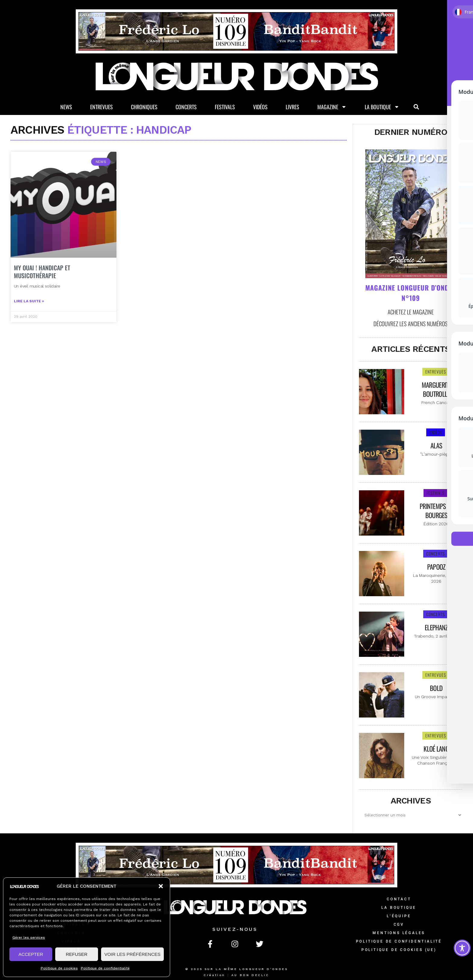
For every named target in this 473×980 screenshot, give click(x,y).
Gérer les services (29, 937)
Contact (399, 899)
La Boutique (382, 107)
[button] (161, 886)
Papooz (436, 567)
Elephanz (436, 627)
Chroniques (144, 107)
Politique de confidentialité (105, 968)
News (66, 107)
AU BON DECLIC (250, 975)
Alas (436, 445)
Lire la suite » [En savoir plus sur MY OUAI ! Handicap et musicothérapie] (29, 323)
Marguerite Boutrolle (436, 389)
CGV (399, 924)
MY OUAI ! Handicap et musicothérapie (42, 293)
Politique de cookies (59, 968)
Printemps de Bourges (436, 511)
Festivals (225, 107)
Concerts (186, 107)
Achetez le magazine (411, 312)
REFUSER (77, 954)
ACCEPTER (31, 954)
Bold (436, 688)
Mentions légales (399, 933)
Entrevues (102, 107)
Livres (292, 107)
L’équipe (399, 916)
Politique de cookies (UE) (399, 950)
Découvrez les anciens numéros (411, 323)
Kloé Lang (436, 749)
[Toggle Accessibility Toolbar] (462, 948)
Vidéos (260, 107)
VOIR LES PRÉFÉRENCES (132, 954)
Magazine (332, 107)
